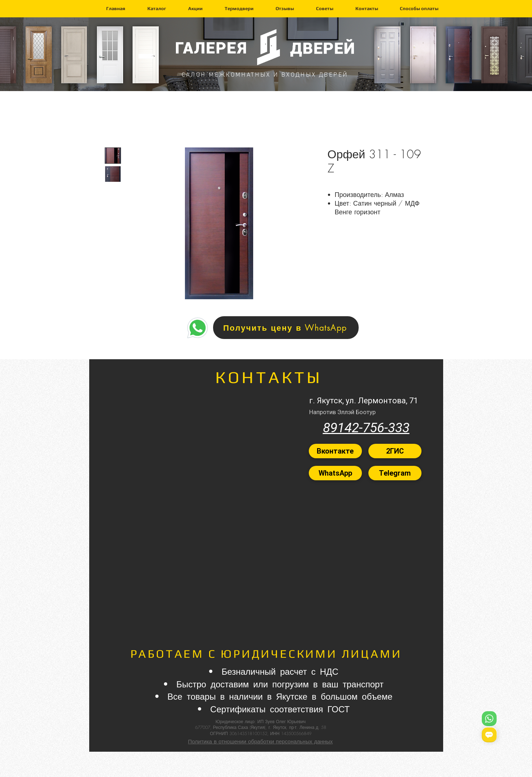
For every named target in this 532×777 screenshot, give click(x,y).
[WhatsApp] (335, 473)
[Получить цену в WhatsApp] (286, 328)
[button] (157, 9)
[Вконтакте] (335, 451)
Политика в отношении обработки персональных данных (261, 742)
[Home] (198, 328)
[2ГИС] (395, 451)
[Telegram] (395, 473)
